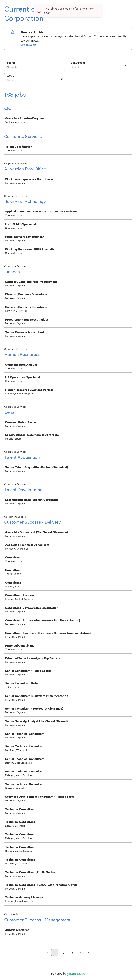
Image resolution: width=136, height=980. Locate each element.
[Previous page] (48, 953)
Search (11, 63)
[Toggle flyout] (125, 66)
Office (11, 76)
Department (78, 63)
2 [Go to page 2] (63, 953)
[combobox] (71, 67)
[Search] (35, 68)
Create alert (29, 45)
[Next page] (88, 953)
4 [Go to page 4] (81, 953)
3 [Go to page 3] (72, 953)
